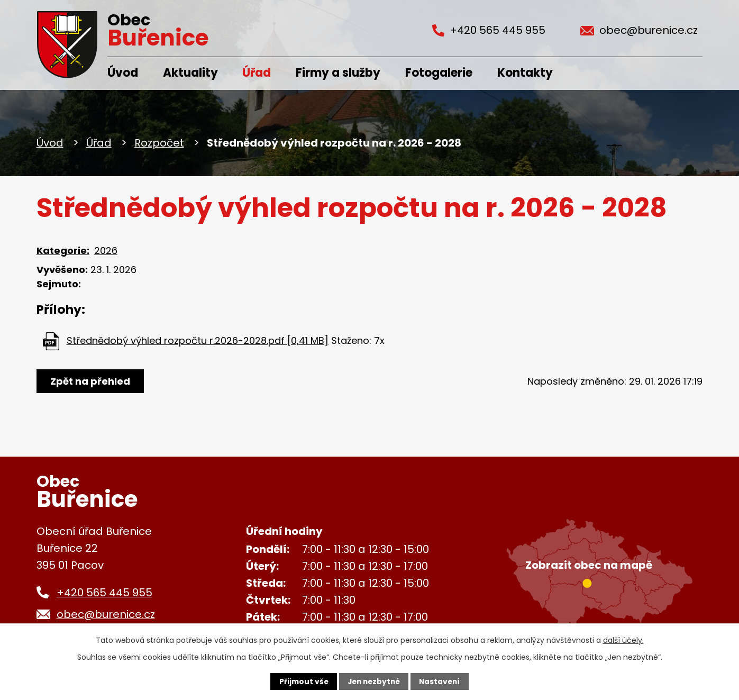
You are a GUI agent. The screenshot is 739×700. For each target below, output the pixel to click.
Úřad (257, 73)
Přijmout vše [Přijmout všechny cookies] (301, 681)
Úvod (123, 73)
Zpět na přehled (91, 381)
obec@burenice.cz (106, 614)
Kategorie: (63, 251)
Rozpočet (159, 143)
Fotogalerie (439, 73)
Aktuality (190, 73)
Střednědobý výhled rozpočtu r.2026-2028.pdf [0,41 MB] (198, 340)
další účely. (623, 640)
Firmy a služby (338, 73)
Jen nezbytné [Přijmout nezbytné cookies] (374, 681)
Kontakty (525, 73)
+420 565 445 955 (104, 593)
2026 (106, 251)
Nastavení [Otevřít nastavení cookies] (442, 681)
